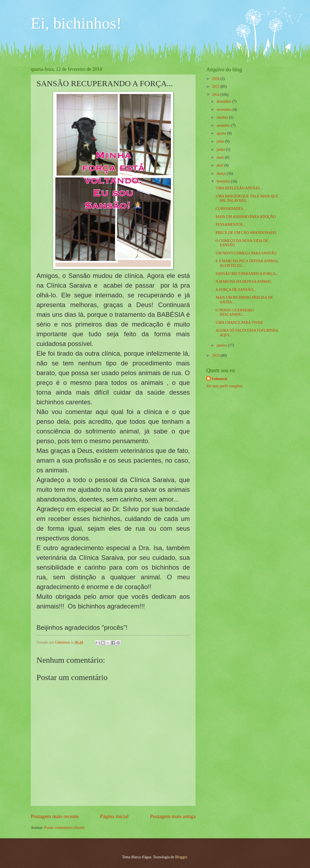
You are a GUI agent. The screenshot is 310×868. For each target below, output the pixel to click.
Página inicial (114, 816)
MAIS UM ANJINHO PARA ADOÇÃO (246, 217)
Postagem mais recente (55, 816)
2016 (216, 79)
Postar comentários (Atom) (64, 828)
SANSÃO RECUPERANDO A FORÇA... (247, 274)
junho (221, 149)
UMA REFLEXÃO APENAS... (239, 188)
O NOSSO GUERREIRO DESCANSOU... (235, 312)
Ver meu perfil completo (224, 386)
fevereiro (224, 181)
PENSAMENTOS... (230, 225)
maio (221, 157)
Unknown (220, 379)
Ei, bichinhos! (76, 23)
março (222, 174)
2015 (216, 87)
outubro (223, 117)
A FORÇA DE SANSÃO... (236, 290)
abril (220, 165)
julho (221, 141)
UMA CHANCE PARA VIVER (239, 323)
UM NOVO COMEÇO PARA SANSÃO (246, 253)
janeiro (222, 345)
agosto (222, 133)
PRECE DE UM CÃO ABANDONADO (246, 233)
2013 (216, 356)
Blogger (181, 857)
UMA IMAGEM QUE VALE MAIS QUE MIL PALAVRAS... (247, 199)
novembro (225, 110)
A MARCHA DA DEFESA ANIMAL (244, 282)
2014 (216, 95)
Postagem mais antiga (173, 816)
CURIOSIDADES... (231, 209)
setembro (224, 125)
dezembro (224, 101)
